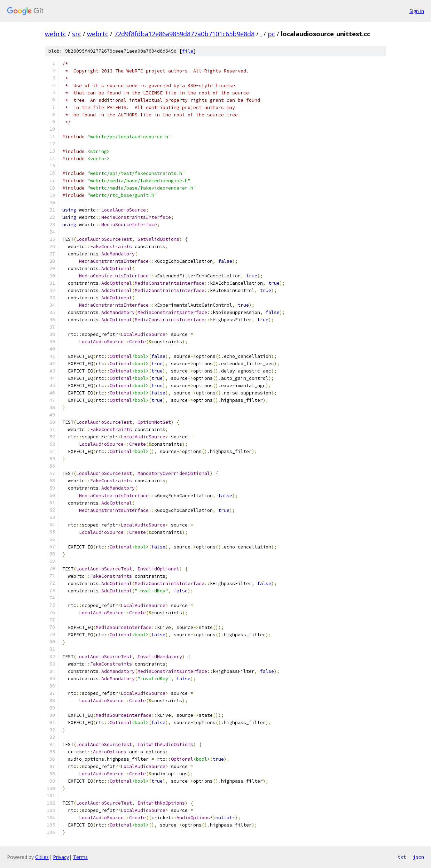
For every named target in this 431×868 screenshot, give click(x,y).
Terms (80, 857)
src (77, 34)
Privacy (61, 857)
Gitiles (42, 857)
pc (271, 34)
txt (402, 857)
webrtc (56, 34)
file (188, 51)
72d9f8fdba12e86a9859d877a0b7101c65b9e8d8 (184, 34)
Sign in (417, 11)
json (418, 857)
